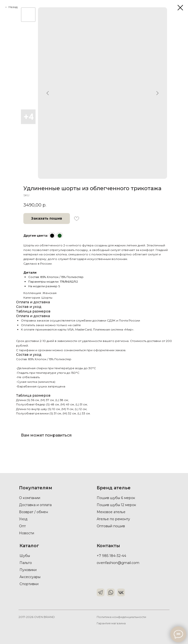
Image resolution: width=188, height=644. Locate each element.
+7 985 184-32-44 (111, 556)
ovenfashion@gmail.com (118, 563)
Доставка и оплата (35, 505)
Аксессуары (30, 577)
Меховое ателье (111, 512)
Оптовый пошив (111, 526)
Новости (27, 533)
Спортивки (29, 584)
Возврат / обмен (33, 512)
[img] (101, 592)
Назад (13, 7)
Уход (23, 519)
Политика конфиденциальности (122, 617)
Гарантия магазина (111, 623)
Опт (22, 526)
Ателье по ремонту (113, 519)
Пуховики (28, 570)
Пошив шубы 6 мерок (116, 498)
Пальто (26, 563)
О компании (30, 498)
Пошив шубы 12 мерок (117, 505)
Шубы (25, 556)
